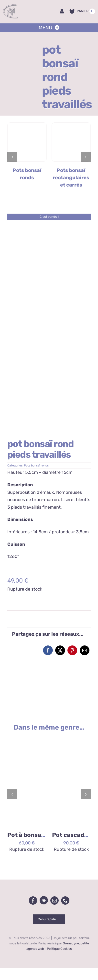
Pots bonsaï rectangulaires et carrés (71, 178)
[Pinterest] (72, 650)
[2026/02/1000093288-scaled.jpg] (27, 738)
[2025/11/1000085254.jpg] (71, 738)
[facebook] (33, 901)
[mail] (54, 901)
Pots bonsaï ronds (36, 465)
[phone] (65, 901)
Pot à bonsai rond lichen (42, 835)
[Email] (85, 650)
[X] (60, 650)
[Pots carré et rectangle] (71, 125)
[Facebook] (48, 650)
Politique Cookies (59, 949)
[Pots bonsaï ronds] (27, 125)
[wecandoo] (44, 900)
